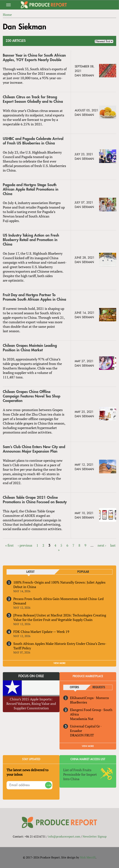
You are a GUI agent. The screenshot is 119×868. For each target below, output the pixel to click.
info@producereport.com (64, 836)
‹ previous (25, 545)
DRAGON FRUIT (82, 735)
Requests (99, 687)
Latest (30, 572)
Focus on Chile (31, 676)
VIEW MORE (59, 663)
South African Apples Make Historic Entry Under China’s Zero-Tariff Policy (60, 646)
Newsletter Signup (95, 836)
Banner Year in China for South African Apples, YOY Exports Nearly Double (34, 58)
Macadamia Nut (82, 719)
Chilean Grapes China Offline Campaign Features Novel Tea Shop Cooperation (32, 396)
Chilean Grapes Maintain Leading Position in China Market (30, 348)
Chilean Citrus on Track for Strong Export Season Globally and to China (33, 99)
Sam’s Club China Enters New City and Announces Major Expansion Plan (34, 449)
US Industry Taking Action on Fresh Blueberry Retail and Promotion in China (31, 240)
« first (9, 545)
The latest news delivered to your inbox (27, 772)
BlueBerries (79, 702)
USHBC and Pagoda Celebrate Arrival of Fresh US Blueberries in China (33, 141)
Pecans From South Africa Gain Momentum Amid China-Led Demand (58, 601)
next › (102, 545)
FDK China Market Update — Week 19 (41, 632)
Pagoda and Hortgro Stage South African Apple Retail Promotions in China (31, 189)
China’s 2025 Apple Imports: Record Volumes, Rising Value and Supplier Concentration (31, 704)
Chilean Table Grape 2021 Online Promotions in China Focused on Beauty (35, 500)
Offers (74, 687)
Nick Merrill (88, 857)
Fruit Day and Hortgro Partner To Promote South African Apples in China (34, 297)
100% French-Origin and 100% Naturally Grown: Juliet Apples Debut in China (59, 585)
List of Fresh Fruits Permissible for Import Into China (80, 774)
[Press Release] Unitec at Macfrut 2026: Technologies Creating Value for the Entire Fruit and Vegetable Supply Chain (60, 617)
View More (88, 746)
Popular (83, 572)
